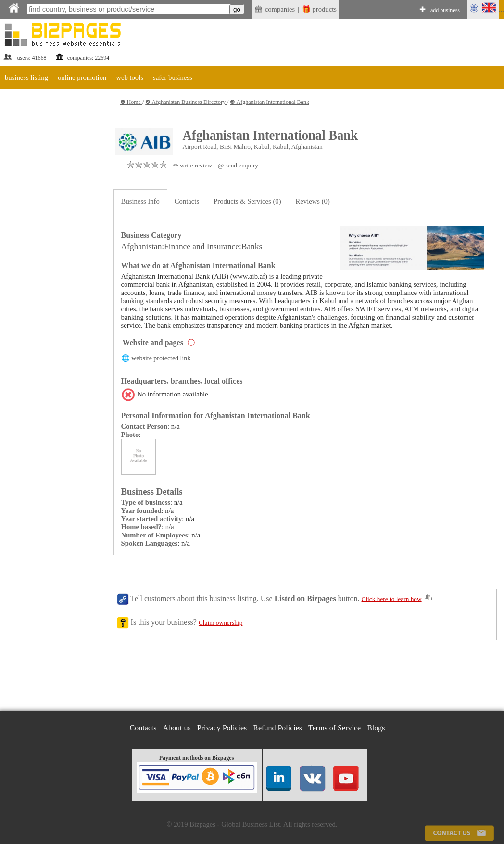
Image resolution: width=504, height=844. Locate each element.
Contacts (187, 201)
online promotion (82, 77)
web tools (130, 77)
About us (177, 728)
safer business (173, 77)
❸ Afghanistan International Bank (270, 102)
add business (445, 10)
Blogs (376, 728)
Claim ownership (220, 622)
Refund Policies (277, 728)
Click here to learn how (392, 599)
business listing (26, 77)
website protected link (161, 358)
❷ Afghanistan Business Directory (186, 102)
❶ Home (131, 102)
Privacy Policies (222, 728)
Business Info (140, 201)
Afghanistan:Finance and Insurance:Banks (192, 247)
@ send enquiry (238, 165)
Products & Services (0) (247, 201)
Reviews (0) (313, 201)
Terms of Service (334, 728)
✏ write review (193, 165)
